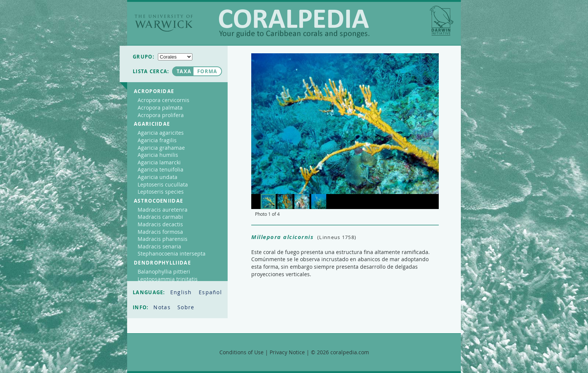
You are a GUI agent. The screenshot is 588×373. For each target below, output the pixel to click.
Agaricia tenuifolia (160, 169)
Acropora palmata (160, 108)
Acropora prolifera (161, 115)
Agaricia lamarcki (159, 162)
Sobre (186, 307)
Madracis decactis (160, 224)
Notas (163, 307)
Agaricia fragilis (157, 140)
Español (210, 292)
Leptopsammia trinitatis (168, 279)
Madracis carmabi (160, 217)
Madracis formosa (160, 232)
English (182, 292)
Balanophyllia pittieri (164, 271)
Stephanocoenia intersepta (172, 253)
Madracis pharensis (163, 239)
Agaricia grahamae (161, 148)
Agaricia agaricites (161, 133)
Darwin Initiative (442, 21)
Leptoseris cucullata (163, 184)
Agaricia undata (157, 177)
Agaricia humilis (158, 155)
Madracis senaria (159, 246)
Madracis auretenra (163, 210)
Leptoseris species (161, 192)
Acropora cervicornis (163, 100)
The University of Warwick (164, 23)
